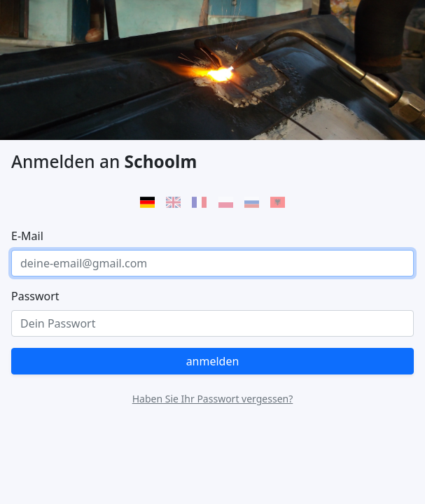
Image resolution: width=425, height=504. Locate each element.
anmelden (213, 361)
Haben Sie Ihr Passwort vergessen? (213, 399)
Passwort (35, 296)
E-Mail (27, 236)
